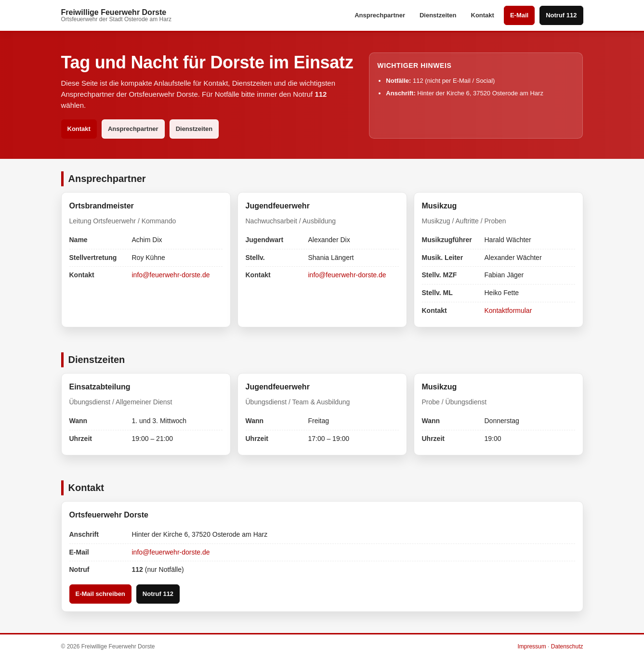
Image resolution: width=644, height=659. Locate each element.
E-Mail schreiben (100, 594)
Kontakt (483, 15)
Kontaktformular (508, 310)
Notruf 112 (561, 15)
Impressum (532, 646)
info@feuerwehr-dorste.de (171, 275)
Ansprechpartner (380, 15)
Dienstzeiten (438, 15)
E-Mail (519, 15)
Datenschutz (567, 646)
